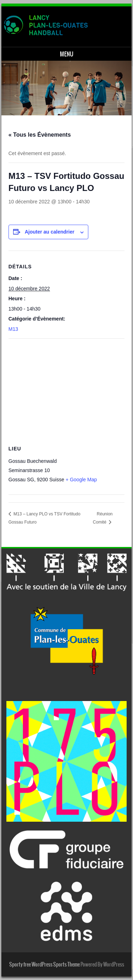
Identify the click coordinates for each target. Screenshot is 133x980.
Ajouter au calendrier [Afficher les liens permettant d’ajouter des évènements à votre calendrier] (50, 232)
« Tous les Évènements (40, 135)
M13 (13, 329)
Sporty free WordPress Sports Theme (45, 964)
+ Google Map (81, 480)
